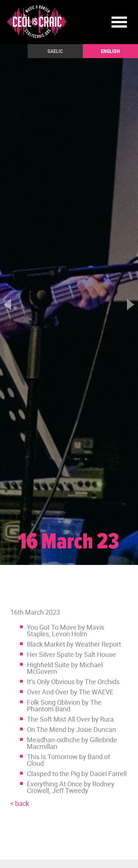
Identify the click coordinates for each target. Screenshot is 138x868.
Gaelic (55, 51)
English (110, 51)
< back (20, 803)
